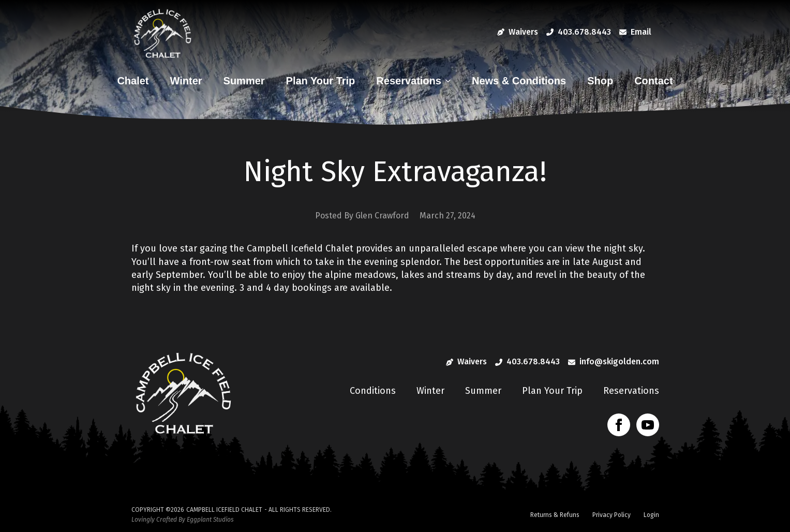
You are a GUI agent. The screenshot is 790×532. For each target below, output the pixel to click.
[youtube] (648, 425)
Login (651, 515)
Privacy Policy (612, 515)
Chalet (133, 81)
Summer (244, 81)
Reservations (409, 81)
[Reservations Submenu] (451, 81)
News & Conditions (519, 81)
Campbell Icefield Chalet (224, 510)
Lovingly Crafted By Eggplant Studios (183, 520)
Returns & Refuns (555, 515)
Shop (600, 81)
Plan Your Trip (321, 81)
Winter (186, 81)
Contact (653, 81)
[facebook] (619, 425)
